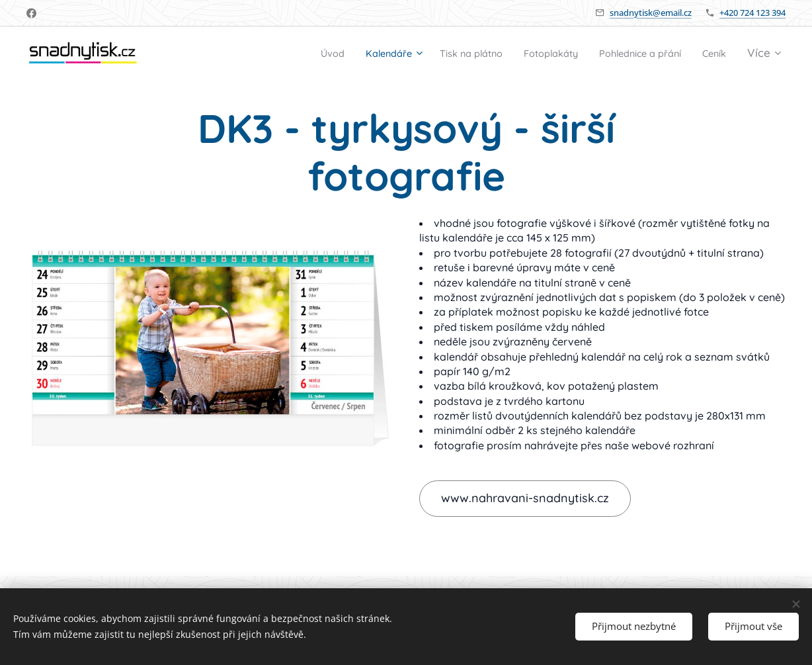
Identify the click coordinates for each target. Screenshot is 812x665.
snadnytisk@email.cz (651, 13)
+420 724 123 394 (752, 13)
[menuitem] (273, 54)
